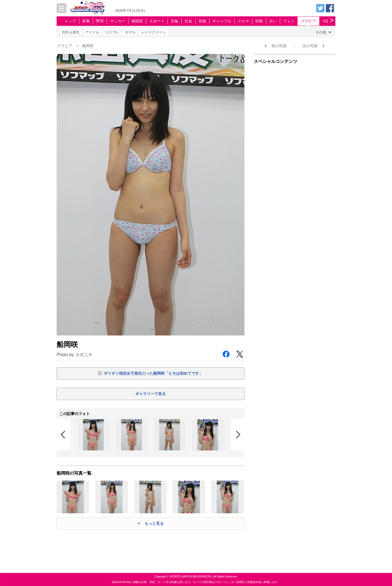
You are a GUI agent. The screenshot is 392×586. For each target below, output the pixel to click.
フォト (289, 21)
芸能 (202, 21)
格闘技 (137, 21)
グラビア (308, 21)
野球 (100, 21)
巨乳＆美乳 (71, 32)
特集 (259, 21)
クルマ (243, 21)
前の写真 (279, 46)
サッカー (118, 21)
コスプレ (112, 32)
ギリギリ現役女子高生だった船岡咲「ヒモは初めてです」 (153, 373)
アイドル (92, 32)
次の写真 (310, 46)
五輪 (174, 21)
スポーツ (157, 21)
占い (273, 21)
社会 (188, 21)
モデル (130, 32)
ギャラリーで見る (151, 394)
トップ (70, 21)
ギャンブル (222, 21)
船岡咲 (88, 46)
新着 (86, 21)
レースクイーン (154, 32)
